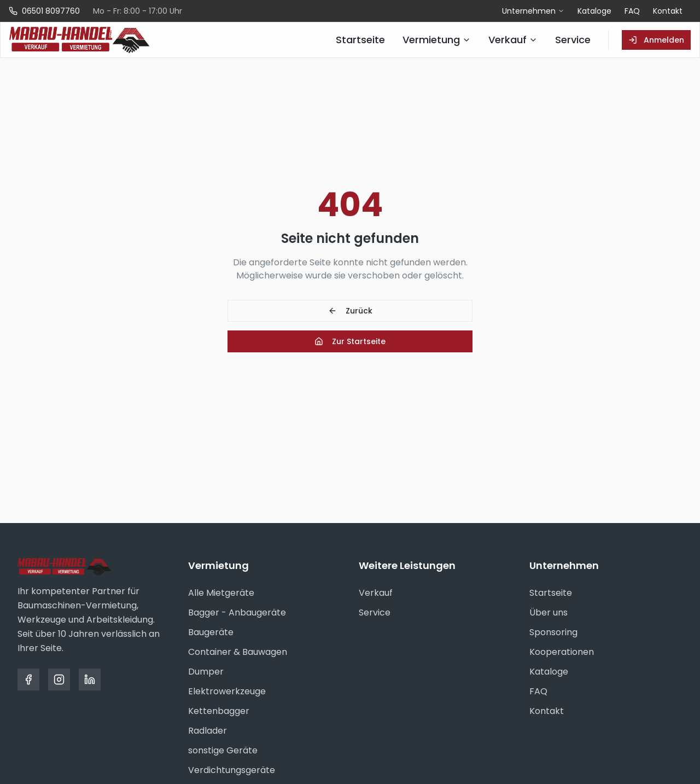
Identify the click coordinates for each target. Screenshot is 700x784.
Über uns (549, 612)
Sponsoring (553, 632)
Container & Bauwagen (238, 652)
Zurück (350, 311)
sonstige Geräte (223, 750)
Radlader (208, 731)
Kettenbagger (219, 711)
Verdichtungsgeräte (232, 770)
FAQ (632, 11)
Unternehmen (533, 11)
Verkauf (376, 593)
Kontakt (668, 11)
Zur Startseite (350, 341)
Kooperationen (562, 652)
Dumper (206, 672)
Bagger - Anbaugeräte (237, 612)
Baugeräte (211, 632)
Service (375, 612)
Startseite (551, 593)
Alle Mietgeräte (221, 593)
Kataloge (594, 11)
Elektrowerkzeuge (227, 691)
